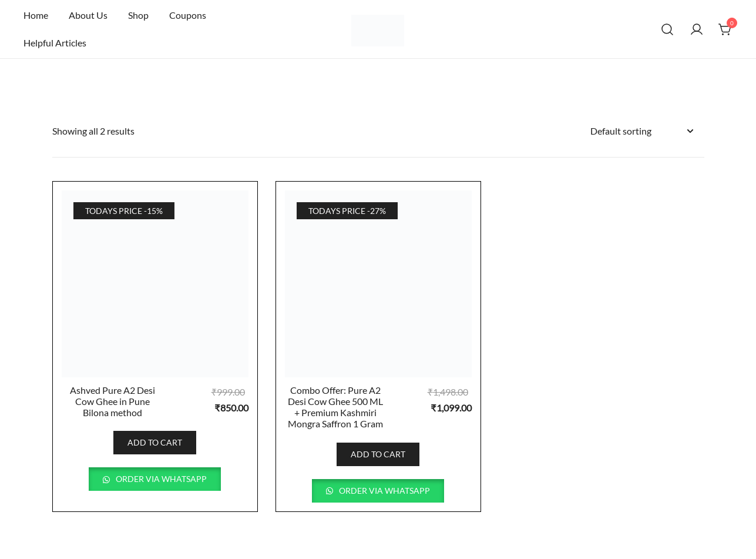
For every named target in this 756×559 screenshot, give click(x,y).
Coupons (188, 15)
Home (36, 15)
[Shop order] (641, 131)
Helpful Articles (55, 43)
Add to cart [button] (155, 442)
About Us (88, 15)
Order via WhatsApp (160, 479)
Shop (138, 15)
